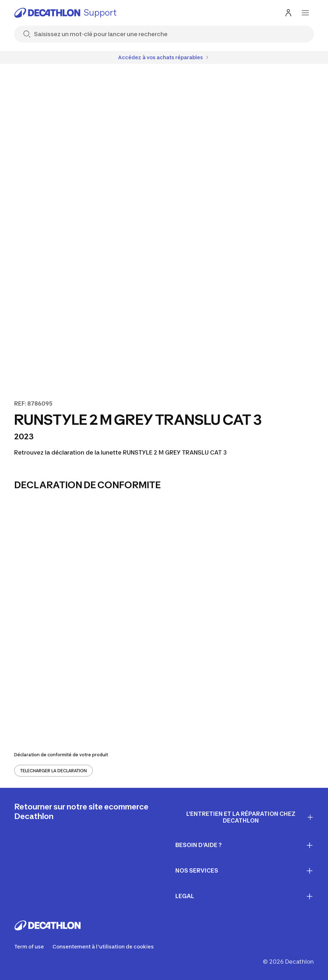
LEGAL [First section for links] (245, 896)
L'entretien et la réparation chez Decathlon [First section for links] (250, 817)
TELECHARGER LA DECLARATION (53, 771)
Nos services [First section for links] (245, 871)
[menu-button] (305, 13)
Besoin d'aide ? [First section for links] (245, 845)
